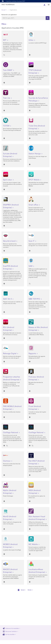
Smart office (34, 205)
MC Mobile (33, 544)
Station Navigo (35, 154)
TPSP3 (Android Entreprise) (35, 72)
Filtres (4, 24)
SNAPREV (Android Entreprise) (11, 206)
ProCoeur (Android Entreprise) (36, 378)
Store (9, 10)
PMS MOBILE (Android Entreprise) (12, 408)
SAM (31, 266)
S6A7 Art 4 (8, 299)
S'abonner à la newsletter (11, 628)
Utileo (31, 40)
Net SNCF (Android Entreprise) (37, 462)
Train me (7, 98)
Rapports (32, 353)
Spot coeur (8, 180)
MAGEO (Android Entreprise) (10, 571)
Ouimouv (7, 461)
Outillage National (11, 432)
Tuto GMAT (8, 70)
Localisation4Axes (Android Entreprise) (37, 571)
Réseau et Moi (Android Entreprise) (38, 329)
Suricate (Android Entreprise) (10, 155)
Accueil (4, 10)
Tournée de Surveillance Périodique (38, 99)
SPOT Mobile (34, 180)
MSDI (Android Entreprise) (35, 492)
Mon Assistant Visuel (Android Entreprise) (37, 518)
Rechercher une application (9, 15)
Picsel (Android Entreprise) (35, 408)
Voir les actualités (9, 634)
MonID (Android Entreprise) (10, 518)
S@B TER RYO (35, 299)
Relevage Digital (10, 353)
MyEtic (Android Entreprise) (10, 492)
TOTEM (6, 126)
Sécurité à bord (10, 241)
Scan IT (32, 241)
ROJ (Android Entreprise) (9, 329)
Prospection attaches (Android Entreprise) (11, 378)
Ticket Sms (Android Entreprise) (37, 127)
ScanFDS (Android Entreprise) (10, 267)
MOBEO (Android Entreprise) (10, 546)
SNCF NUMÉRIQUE (8, 5)
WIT (5, 40)
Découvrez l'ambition (10, 631)
